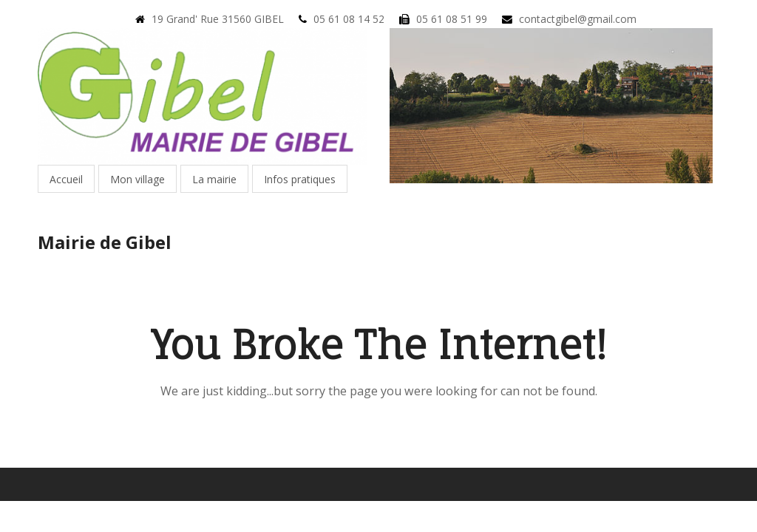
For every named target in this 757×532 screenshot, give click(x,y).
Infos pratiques (300, 179)
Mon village (138, 179)
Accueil (66, 179)
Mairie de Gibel (105, 242)
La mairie (214, 179)
